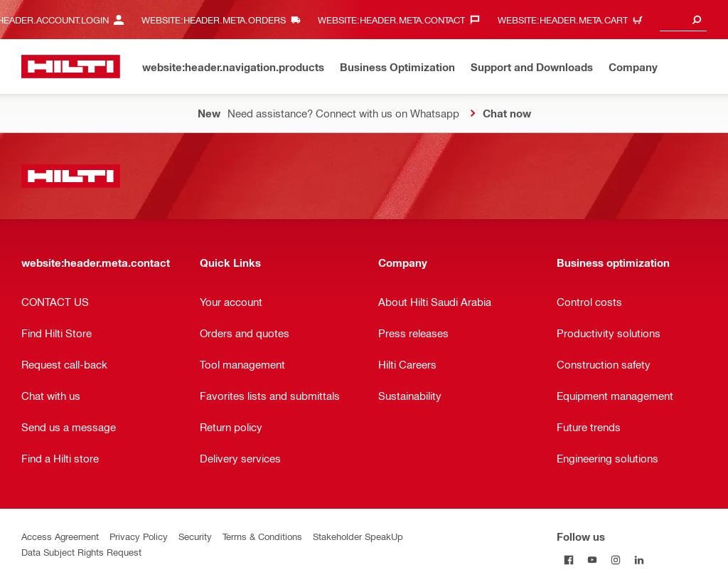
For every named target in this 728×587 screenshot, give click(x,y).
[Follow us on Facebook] (568, 560)
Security (195, 536)
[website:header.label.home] (71, 67)
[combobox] (683, 20)
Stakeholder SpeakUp (358, 536)
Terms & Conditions (262, 536)
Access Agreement (60, 536)
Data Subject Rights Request (81, 552)
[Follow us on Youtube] (592, 560)
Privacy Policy (139, 536)
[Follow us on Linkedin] (639, 560)
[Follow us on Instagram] (615, 560)
